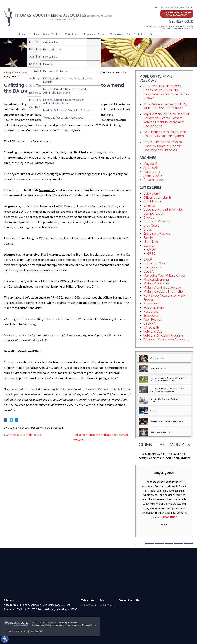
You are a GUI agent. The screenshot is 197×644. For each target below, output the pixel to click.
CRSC (151, 254)
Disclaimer (21, 631)
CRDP (151, 250)
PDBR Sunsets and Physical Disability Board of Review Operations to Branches (163, 146)
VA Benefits (152, 327)
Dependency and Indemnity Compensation (163, 212)
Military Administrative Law (162, 287)
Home (22, 34)
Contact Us (140, 34)
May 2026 (150, 164)
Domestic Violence (157, 221)
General (149, 245)
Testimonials (117, 34)
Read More (170, 517)
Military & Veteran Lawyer (16, 72)
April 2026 (151, 168)
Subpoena (151, 316)
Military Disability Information (164, 291)
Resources (89, 34)
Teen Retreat (152, 320)
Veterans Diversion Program (163, 336)
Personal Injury (154, 307)
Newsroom (151, 303)
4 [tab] (169, 543)
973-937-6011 (107, 605)
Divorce (149, 218)
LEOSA (149, 271)
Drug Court (151, 225)
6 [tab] (189, 543)
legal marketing (61, 625)
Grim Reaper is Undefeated (23, 435)
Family (148, 238)
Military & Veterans (46, 72)
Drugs (148, 230)
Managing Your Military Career (164, 276)
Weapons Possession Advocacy (166, 339)
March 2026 (152, 172)
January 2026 (153, 176)
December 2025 (155, 180)
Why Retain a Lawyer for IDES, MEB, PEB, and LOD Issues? (165, 106)
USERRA (149, 323)
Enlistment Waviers (157, 234)
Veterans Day (153, 332)
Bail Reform (152, 194)
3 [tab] (159, 543)
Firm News (151, 241)
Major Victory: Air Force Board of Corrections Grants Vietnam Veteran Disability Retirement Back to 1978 (166, 120)
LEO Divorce (152, 267)
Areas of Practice (51, 34)
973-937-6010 (181, 21)
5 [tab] (179, 543)
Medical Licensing (156, 280)
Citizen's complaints (158, 198)
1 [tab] (140, 543)
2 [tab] (150, 543)
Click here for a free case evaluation (177, 14)
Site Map (8, 631)
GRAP (148, 260)
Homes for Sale (154, 263)
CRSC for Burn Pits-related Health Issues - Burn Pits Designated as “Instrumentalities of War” (166, 92)
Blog (129, 34)
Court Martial (152, 201)
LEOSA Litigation (72, 34)
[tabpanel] (164, 499)
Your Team (34, 34)
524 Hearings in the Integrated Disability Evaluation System (165, 134)
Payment (102, 34)
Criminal (149, 205)
